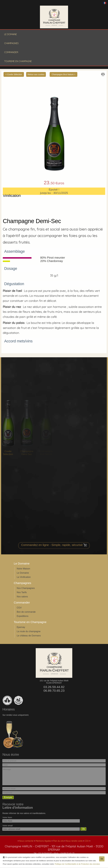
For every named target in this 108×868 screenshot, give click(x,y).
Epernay (21, 627)
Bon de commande (26, 612)
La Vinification (24, 577)
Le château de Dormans (29, 636)
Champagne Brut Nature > (63, 74)
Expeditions (23, 616)
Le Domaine (11, 34)
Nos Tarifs (22, 592)
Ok (102, 860)
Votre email (7, 826)
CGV (19, 608)
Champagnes (11, 43)
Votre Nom (7, 817)
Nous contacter (27, 841)
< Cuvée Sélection (14, 74)
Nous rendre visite (74, 841)
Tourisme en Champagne (18, 61)
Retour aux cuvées (36, 74)
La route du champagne (29, 631)
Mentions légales (44, 841)
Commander (11, 52)
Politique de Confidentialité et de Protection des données (77, 865)
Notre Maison (23, 569)
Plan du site (59, 841)
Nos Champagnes (26, 588)
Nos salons (22, 597)
